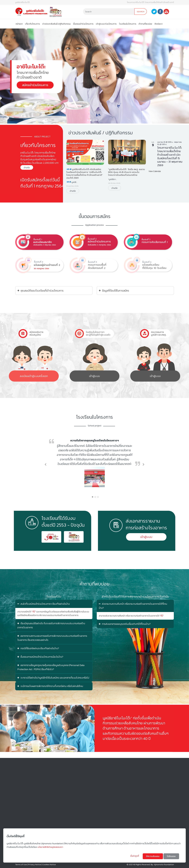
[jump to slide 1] (91, 120)
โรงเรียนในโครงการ (128, 24)
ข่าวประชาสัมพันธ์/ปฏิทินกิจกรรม (57, 24)
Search (141, 11)
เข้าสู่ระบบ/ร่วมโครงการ (106, 24)
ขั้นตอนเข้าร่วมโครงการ (83, 24)
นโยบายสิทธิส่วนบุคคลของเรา (50, 847)
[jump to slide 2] (94, 120)
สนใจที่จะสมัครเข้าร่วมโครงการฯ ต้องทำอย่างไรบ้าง (44, 604)
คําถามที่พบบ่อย (145, 24)
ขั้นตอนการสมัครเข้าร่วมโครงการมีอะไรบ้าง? (40, 657)
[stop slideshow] (99, 120)
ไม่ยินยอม (171, 856)
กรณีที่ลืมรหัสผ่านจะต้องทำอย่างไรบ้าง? (38, 648)
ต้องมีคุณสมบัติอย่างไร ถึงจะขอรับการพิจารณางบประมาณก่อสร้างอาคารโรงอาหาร (51, 625)
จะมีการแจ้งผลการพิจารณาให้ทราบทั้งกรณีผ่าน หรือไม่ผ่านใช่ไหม (50, 686)
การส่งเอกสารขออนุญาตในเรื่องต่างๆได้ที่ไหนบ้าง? (125, 624)
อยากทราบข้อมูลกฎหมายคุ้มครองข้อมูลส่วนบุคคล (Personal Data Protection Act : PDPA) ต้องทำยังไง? (51, 667)
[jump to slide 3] (97, 120)
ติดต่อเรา (159, 24)
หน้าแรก (19, 24)
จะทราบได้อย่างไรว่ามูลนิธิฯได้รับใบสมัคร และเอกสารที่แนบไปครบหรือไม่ (53, 678)
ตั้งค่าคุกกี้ (135, 856)
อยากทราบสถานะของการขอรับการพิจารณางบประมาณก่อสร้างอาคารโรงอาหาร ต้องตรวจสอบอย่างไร (52, 638)
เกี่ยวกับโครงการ (32, 24)
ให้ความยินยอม (153, 856)
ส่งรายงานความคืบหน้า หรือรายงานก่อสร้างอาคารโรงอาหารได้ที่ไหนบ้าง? (133, 606)
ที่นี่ (34, 612)
